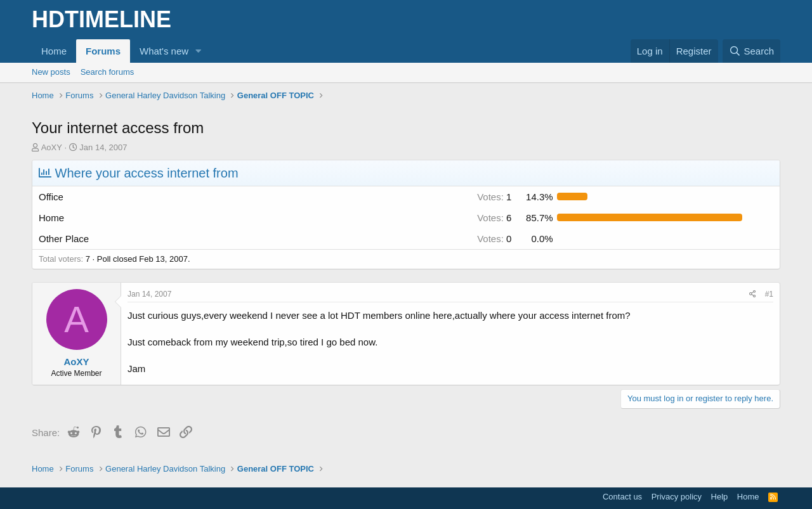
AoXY (52, 147)
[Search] (751, 51)
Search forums (108, 72)
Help (720, 497)
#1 (769, 294)
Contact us (622, 497)
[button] (199, 51)
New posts (51, 72)
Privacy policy (677, 497)
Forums (103, 51)
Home (54, 51)
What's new (164, 51)
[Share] (753, 294)
